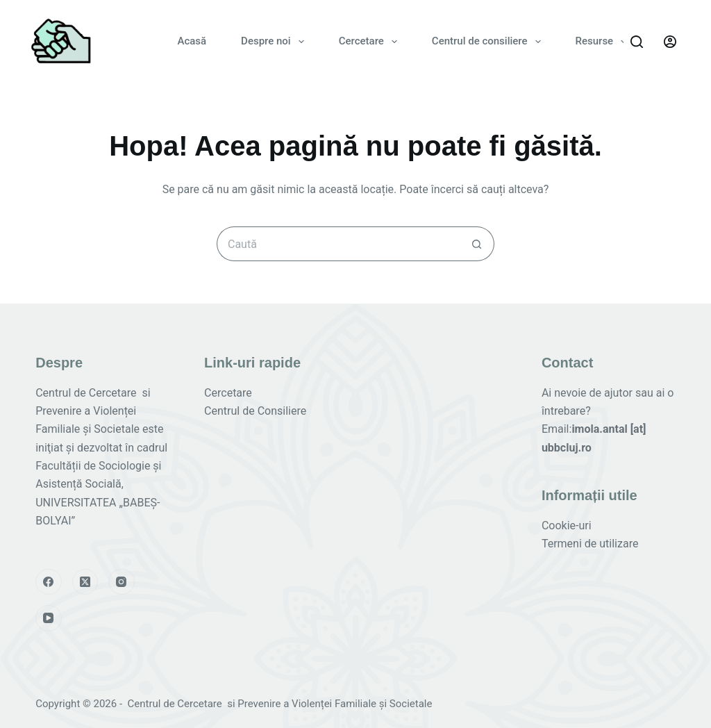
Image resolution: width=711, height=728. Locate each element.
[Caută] (637, 42)
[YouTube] (49, 618)
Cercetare (371, 42)
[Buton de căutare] (477, 244)
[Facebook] (49, 582)
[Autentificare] (670, 42)
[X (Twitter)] (85, 582)
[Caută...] (338, 244)
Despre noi (275, 42)
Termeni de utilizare (590, 544)
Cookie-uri (567, 526)
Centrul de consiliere (489, 42)
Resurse (604, 42)
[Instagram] (122, 582)
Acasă (192, 41)
